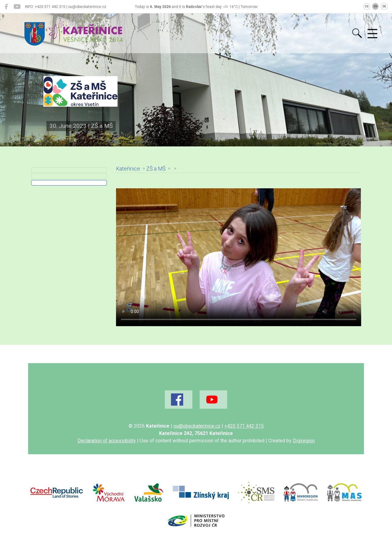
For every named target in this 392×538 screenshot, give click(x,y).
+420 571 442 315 (244, 426)
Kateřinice (128, 169)
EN (376, 6)
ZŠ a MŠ (156, 169)
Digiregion (304, 441)
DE (384, 6)
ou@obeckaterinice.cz (197, 426)
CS (367, 6)
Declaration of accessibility (107, 441)
